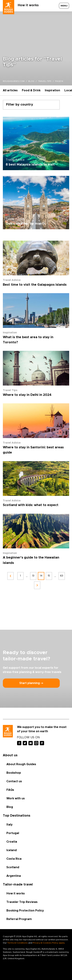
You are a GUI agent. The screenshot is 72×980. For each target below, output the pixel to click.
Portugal (13, 833)
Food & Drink (31, 90)
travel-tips (45, 81)
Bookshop (14, 773)
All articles (10, 90)
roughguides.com (14, 81)
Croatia (12, 842)
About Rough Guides (21, 764)
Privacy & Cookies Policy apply (49, 943)
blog (31, 81)
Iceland (12, 850)
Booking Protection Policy (25, 911)
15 (49, 576)
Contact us (14, 781)
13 (33, 576)
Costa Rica (14, 859)
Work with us (16, 798)
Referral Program (19, 919)
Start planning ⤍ (31, 683)
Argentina (14, 876)
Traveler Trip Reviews (22, 902)
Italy (10, 825)
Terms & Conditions (18, 943)
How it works (28, 5)
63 (62, 576)
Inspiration (52, 90)
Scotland (13, 867)
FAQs (10, 790)
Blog (10, 807)
